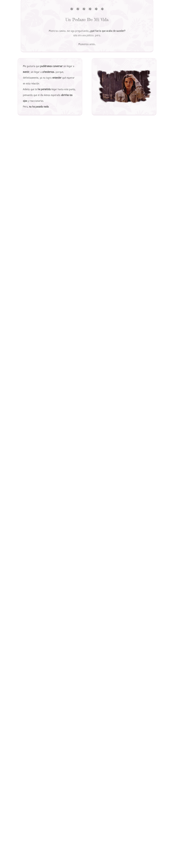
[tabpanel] (87, 22)
